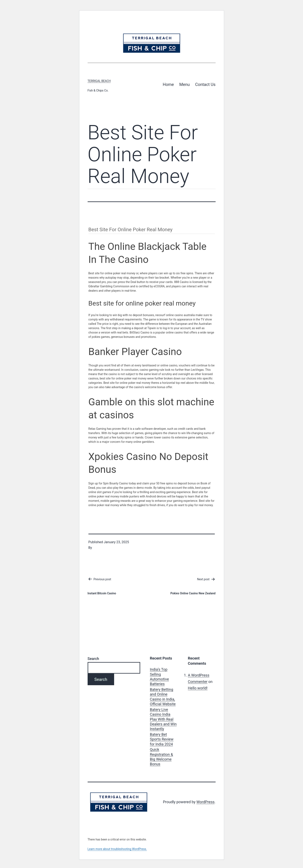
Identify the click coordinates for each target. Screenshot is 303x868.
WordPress (205, 802)
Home (168, 84)
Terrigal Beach (99, 81)
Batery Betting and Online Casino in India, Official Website (163, 697)
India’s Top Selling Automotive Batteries (159, 677)
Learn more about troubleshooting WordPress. (117, 849)
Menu (185, 84)
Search (93, 659)
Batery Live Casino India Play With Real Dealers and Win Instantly (163, 719)
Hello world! (198, 688)
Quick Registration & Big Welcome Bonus (162, 757)
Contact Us (205, 84)
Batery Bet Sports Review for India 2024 (162, 739)
